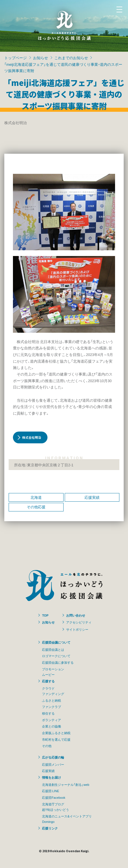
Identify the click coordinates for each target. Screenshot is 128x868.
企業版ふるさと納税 (56, 733)
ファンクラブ (51, 707)
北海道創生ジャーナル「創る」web (66, 784)
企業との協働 (51, 726)
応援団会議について (56, 642)
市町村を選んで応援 (56, 739)
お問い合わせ (76, 615)
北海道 (36, 497)
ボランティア (51, 720)
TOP (45, 615)
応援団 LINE (50, 791)
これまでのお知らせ (71, 58)
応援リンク (50, 828)
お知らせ (41, 58)
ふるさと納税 (51, 700)
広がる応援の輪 (53, 757)
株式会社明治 (32, 437)
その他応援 (36, 507)
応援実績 (92, 497)
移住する (48, 713)
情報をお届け (51, 777)
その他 (47, 746)
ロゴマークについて (56, 656)
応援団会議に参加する (58, 662)
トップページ (16, 58)
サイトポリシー (77, 629)
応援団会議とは (53, 649)
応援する (48, 681)
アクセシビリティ (79, 622)
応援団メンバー (53, 764)
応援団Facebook (54, 797)
